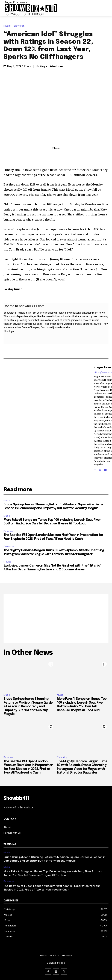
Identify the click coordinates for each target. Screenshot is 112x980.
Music (8, 26)
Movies (7, 562)
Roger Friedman (52, 66)
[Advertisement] (56, 618)
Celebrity (9, 547)
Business (8, 531)
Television (19, 26)
